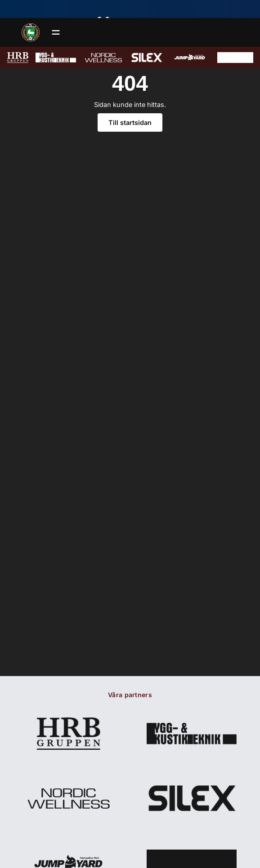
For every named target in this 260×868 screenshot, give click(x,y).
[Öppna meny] (56, 32)
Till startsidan (130, 122)
